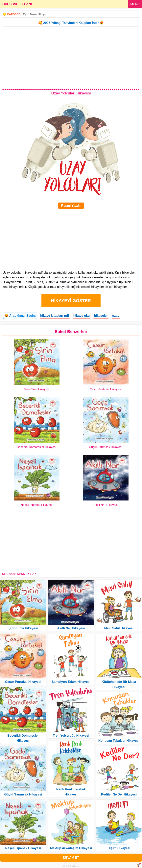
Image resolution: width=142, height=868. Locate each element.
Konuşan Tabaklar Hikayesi (119, 741)
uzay (116, 316)
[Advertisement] (71, 58)
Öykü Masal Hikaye (35, 14)
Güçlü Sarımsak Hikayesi (106, 447)
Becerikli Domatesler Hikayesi (36, 447)
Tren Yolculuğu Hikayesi (71, 736)
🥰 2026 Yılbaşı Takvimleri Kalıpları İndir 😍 (71, 23)
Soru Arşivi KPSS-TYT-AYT (20, 574)
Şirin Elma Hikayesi (36, 389)
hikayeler (101, 316)
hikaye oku (82, 316)
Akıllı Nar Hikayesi (106, 505)
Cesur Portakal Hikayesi (106, 389)
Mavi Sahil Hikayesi (119, 628)
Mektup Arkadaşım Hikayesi (71, 848)
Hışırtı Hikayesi (119, 848)
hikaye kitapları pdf (55, 316)
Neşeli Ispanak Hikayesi (36, 505)
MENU (135, 4)
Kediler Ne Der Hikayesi (119, 794)
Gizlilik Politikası (71, 866)
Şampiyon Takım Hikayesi (71, 682)
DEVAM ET (71, 858)
